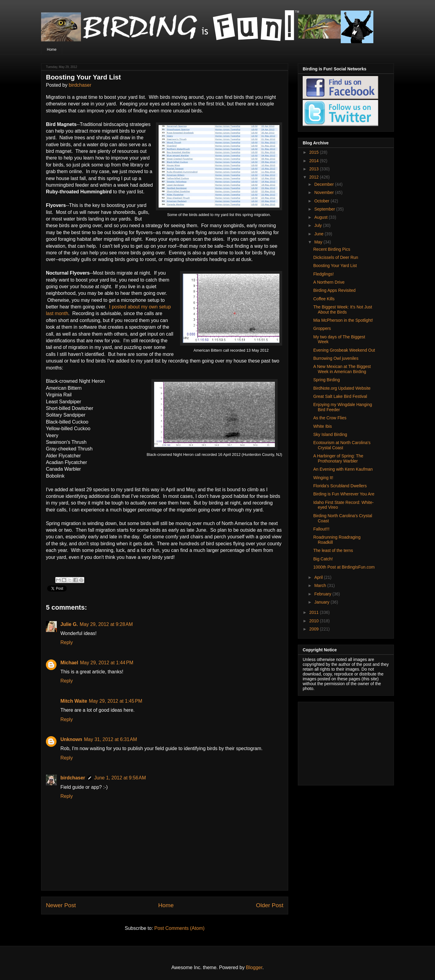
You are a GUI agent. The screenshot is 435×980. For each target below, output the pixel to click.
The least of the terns (333, 550)
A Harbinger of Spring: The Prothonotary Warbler (338, 458)
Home (52, 50)
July (319, 225)
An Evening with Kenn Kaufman (343, 469)
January (322, 602)
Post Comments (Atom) (179, 928)
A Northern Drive (329, 282)
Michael (69, 663)
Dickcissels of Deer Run (336, 257)
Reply (67, 642)
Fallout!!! (321, 529)
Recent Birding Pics (332, 249)
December (324, 184)
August (321, 217)
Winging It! (323, 478)
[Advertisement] (340, 742)
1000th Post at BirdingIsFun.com (344, 567)
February (323, 594)
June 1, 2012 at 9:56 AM (120, 778)
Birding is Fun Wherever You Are (344, 494)
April (319, 577)
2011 (315, 612)
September (325, 209)
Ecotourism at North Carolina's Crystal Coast (342, 445)
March (321, 585)
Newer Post (61, 905)
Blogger (254, 967)
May (319, 242)
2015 (315, 152)
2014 (315, 161)
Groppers (322, 328)
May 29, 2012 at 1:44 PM (107, 663)
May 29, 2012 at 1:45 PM (116, 701)
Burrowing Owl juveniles (336, 358)
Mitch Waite (74, 701)
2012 (315, 177)
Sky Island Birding (330, 434)
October (322, 201)
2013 (315, 169)
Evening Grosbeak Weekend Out (344, 350)
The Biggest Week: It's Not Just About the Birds (343, 309)
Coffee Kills (324, 299)
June (319, 234)
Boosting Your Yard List (335, 266)
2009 (315, 629)
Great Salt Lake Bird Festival (340, 396)
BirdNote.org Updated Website (342, 388)
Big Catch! (323, 559)
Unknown (71, 739)
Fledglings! (324, 274)
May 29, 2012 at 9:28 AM (106, 624)
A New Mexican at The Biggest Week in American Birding (342, 369)
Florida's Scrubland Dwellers (340, 486)
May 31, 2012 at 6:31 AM (111, 739)
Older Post (270, 905)
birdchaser (80, 85)
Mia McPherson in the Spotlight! (343, 320)
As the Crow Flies (330, 418)
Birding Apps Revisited (334, 290)
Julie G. (69, 624)
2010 (315, 621)
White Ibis (322, 426)
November (324, 192)
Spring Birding (327, 380)
